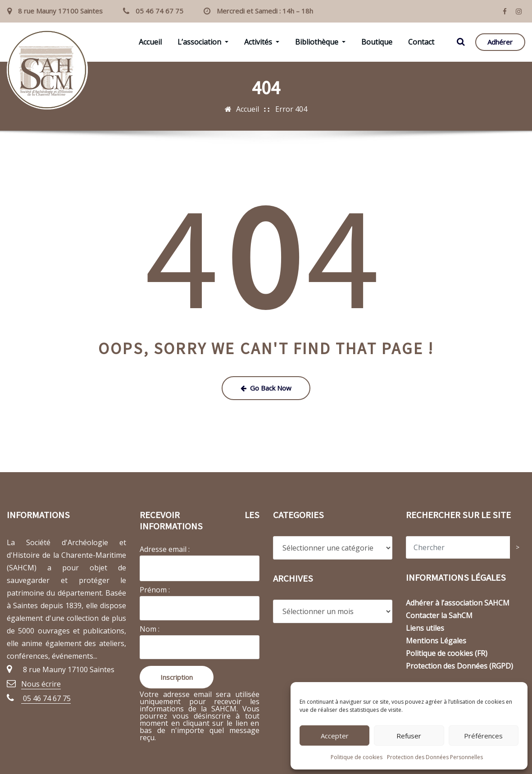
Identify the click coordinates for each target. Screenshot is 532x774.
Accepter (335, 736)
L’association (203, 42)
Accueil (150, 42)
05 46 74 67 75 (159, 11)
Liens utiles (425, 628)
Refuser (409, 736)
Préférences (483, 736)
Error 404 (291, 109)
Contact (421, 42)
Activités (262, 42)
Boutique (377, 42)
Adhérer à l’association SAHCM (458, 603)
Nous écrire (41, 684)
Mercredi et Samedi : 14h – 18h (265, 11)
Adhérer (500, 42)
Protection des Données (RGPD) (459, 666)
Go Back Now (266, 388)
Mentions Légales (436, 641)
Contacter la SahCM (439, 615)
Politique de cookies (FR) (447, 653)
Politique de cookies (357, 757)
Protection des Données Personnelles (435, 757)
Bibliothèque (320, 42)
